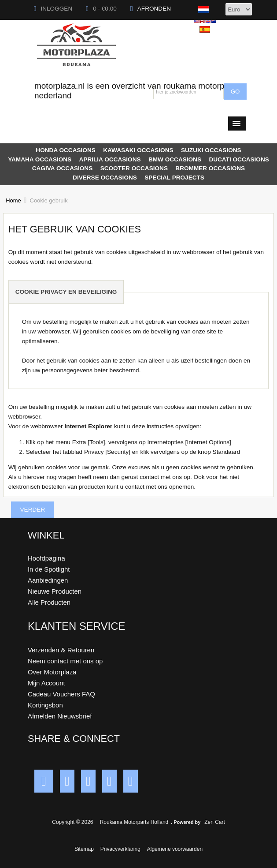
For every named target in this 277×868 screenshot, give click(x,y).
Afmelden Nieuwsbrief (60, 716)
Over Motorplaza (52, 672)
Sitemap (84, 849)
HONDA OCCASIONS (65, 150)
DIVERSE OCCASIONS (105, 178)
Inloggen (53, 9)
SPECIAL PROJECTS (174, 178)
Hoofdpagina (46, 558)
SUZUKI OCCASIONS (211, 150)
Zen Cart (215, 822)
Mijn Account (46, 683)
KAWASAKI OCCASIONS (138, 150)
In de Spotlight (49, 569)
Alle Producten (49, 602)
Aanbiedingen (48, 580)
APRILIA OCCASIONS (110, 159)
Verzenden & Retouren (61, 650)
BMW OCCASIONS (175, 159)
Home (13, 200)
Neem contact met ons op (65, 661)
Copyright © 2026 (73, 822)
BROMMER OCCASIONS (210, 168)
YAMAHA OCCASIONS (40, 159)
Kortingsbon (45, 705)
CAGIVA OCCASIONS (62, 168)
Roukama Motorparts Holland (134, 822)
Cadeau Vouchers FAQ (61, 694)
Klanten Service (77, 626)
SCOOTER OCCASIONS (134, 168)
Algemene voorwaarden (175, 849)
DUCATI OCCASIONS (239, 159)
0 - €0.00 (101, 9)
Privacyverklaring (120, 849)
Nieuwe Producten (55, 591)
